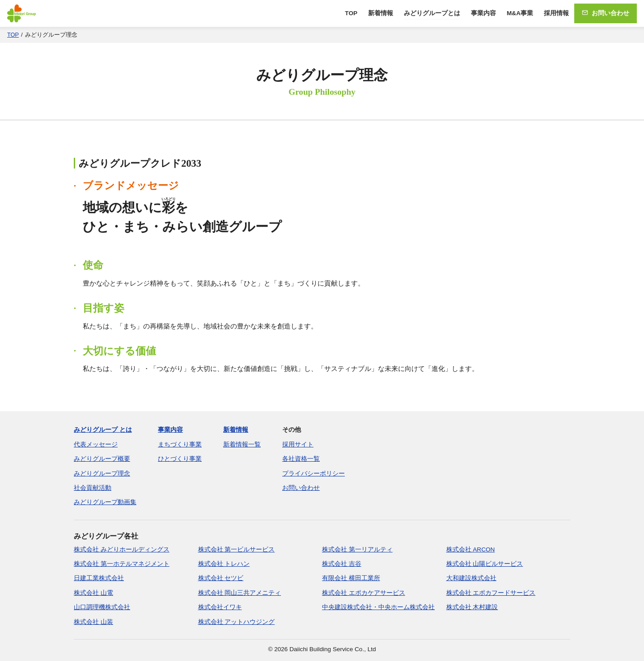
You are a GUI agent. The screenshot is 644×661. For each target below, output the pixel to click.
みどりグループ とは (103, 430)
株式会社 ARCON (471, 549)
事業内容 (483, 13)
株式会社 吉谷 (342, 564)
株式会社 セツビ (221, 578)
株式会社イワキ (220, 607)
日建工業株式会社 (99, 578)
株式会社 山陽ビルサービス (485, 564)
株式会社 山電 (93, 593)
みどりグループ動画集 (105, 502)
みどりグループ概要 (102, 459)
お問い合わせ (606, 13)
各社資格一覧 (301, 459)
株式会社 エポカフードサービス (491, 593)
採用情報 (556, 13)
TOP (351, 13)
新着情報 (381, 13)
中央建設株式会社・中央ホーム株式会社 (378, 607)
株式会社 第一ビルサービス (237, 549)
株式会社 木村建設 (472, 607)
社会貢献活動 (93, 488)
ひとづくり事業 (180, 459)
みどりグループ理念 (102, 474)
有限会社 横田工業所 (351, 578)
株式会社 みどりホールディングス (122, 549)
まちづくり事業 (180, 444)
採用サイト (298, 444)
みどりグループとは (432, 13)
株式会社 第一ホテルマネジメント (122, 564)
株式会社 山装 (93, 622)
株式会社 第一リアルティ (357, 549)
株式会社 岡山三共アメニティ (240, 593)
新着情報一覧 (242, 444)
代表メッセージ (96, 444)
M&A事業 (520, 13)
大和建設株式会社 (471, 578)
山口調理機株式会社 (102, 607)
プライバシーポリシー (314, 474)
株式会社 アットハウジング (237, 622)
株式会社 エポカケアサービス (364, 593)
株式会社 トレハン (224, 564)
